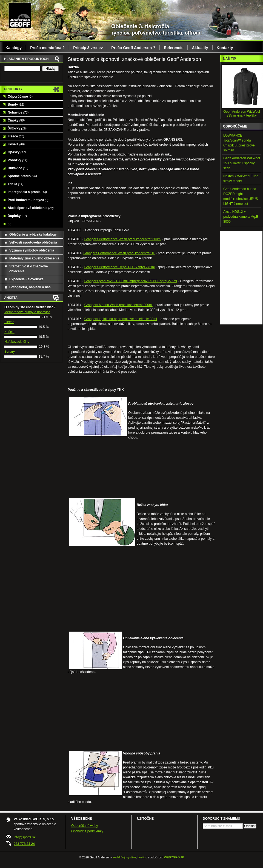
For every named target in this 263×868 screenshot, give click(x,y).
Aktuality (200, 48)
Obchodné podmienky (87, 831)
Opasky (17, 152)
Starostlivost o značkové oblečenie (29, 269)
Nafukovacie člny (17, 342)
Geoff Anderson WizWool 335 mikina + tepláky (242, 114)
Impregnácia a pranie (27, 192)
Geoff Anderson (20, 15)
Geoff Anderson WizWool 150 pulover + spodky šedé (242, 163)
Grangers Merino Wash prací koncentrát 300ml (118, 305)
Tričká (16, 184)
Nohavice (18, 112)
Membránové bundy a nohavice (27, 312)
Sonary (10, 352)
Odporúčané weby (85, 826)
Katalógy (14, 48)
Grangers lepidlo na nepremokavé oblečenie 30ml (121, 319)
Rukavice (18, 168)
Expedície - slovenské (26, 279)
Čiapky (16, 120)
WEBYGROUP (174, 857)
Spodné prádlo (22, 176)
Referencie (174, 48)
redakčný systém (125, 857)
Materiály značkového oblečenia (34, 258)
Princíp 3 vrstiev (88, 48)
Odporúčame (20, 97)
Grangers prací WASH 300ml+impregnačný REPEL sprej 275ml (131, 281)
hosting (142, 857)
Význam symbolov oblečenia (32, 250)
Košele (16, 144)
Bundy (16, 104)
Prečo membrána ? (47, 48)
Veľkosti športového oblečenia (33, 242)
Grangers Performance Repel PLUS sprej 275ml (120, 267)
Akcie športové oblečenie (31, 208)
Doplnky (17, 216)
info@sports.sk (25, 837)
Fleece (16, 136)
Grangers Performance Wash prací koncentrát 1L (119, 253)
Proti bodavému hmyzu (28, 200)
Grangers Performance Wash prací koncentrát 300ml (123, 239)
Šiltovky (17, 128)
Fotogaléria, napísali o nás (30, 287)
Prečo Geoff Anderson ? (133, 48)
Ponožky (18, 160)
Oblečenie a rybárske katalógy (33, 234)
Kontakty (225, 48)
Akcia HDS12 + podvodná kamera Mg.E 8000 (241, 217)
